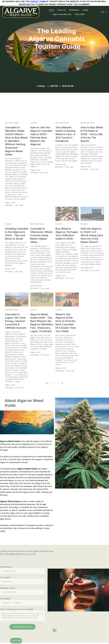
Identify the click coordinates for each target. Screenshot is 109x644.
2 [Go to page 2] (54, 383)
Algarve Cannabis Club (62, 14)
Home (51, 10)
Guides (85, 10)
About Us (61, 10)
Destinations (74, 10)
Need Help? (80, 14)
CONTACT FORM (37, 1)
